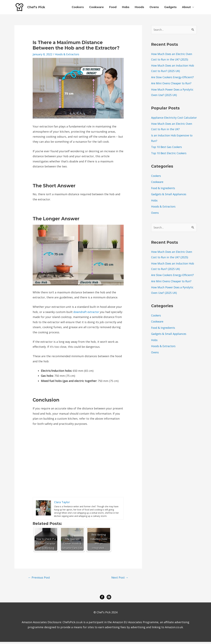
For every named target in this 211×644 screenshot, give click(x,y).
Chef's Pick (39, 8)
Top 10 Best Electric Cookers (170, 161)
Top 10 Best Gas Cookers (168, 154)
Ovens (154, 8)
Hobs (126, 8)
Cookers (78, 8)
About (186, 8)
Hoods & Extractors (68, 56)
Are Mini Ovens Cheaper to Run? (172, 85)
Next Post (120, 580)
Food (113, 8)
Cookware (96, 8)
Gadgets (170, 8)
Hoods (139, 8)
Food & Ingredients (164, 196)
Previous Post (39, 580)
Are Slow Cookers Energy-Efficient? (174, 79)
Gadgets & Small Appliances (169, 202)
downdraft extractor (87, 314)
